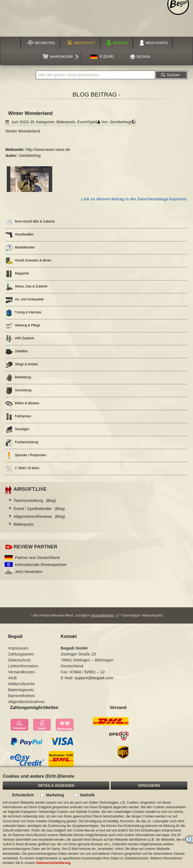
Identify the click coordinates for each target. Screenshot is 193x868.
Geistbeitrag (120, 122)
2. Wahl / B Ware (22, 468)
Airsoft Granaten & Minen (28, 261)
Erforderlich (23, 795)
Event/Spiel (87, 122)
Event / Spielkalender (39, 508)
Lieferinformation (23, 666)
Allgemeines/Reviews (39, 516)
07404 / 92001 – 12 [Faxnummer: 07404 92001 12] (87, 672)
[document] (97, 818)
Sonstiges (17, 430)
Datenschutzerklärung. (54, 863)
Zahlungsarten (21, 654)
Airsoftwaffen (19, 235)
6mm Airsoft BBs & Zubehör (30, 222)
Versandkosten (102, 615)
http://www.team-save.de (48, 149)
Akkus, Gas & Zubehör (27, 287)
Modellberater (20, 248)
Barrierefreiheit (21, 696)
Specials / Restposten (26, 455)
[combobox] (95, 75)
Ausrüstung (18, 391)
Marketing (55, 795)
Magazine (17, 274)
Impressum (18, 648)
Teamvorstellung (35, 500)
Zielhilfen (17, 352)
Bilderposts (66, 122)
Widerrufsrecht (21, 684)
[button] (102, 57)
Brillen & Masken (22, 404)
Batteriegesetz (21, 690)
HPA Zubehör (20, 339)
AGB (12, 678)
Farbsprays (18, 417)
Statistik (87, 795)
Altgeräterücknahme (26, 702)
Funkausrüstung (22, 443)
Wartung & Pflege (23, 326)
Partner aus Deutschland (37, 557)
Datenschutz (19, 660)
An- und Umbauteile (24, 300)
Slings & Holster (22, 365)
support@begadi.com (94, 678)
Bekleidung (18, 378)
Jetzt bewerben (29, 572)
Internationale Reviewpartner (41, 564)
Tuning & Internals (23, 313)
